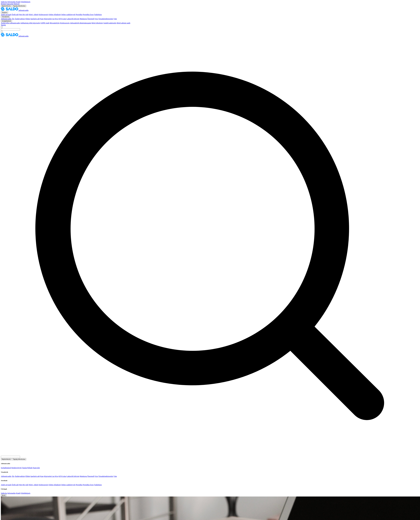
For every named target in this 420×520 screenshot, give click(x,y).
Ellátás (28, 19)
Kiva (57, 19)
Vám (115, 19)
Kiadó (18, 2)
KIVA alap (62, 19)
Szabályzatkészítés (110, 23)
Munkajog (83, 19)
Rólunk (3, 4)
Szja (96, 19)
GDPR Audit (45, 23)
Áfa (13, 19)
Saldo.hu (4, 2)
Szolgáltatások (6, 468)
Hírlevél (17, 4)
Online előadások (55, 15)
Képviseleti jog (49, 19)
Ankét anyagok (6, 15)
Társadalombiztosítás (106, 19)
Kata (42, 19)
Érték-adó (15, 15)
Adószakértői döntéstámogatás (81, 23)
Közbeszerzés (43, 15)
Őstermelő (91, 19)
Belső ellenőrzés (97, 23)
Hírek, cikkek (34, 15)
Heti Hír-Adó (24, 15)
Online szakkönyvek (68, 15)
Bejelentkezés (6, 6)
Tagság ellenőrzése (19, 6)
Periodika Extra (88, 15)
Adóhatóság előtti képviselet (30, 23)
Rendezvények (16, 468)
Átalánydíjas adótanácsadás (10, 23)
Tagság (3, 25)
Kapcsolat (10, 4)
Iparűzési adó (35, 19)
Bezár (4, 495)
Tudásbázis (98, 15)
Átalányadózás (20, 19)
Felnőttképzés (25, 2)
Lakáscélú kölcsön (73, 19)
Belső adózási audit (124, 23)
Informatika (11, 2)
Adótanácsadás (6, 19)
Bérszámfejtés (55, 23)
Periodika (79, 15)
